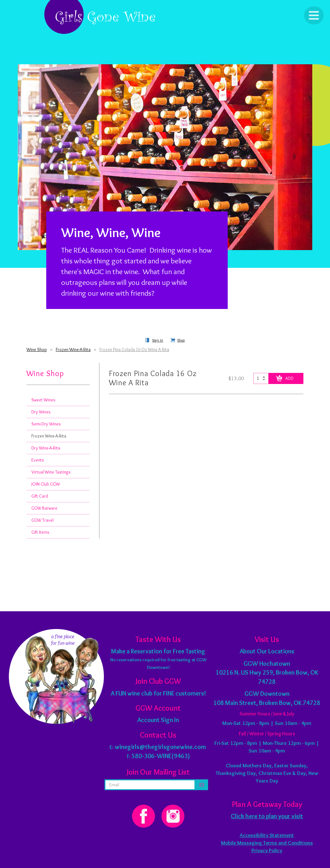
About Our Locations (267, 651)
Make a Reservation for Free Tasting (158, 651)
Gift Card (40, 496)
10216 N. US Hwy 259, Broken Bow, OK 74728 (267, 673)
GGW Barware (44, 508)
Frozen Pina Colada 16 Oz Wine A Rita (134, 350)
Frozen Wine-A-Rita (73, 350)
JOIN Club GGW (46, 484)
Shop (181, 340)
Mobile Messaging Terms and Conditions (267, 843)
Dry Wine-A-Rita (46, 448)
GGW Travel (42, 520)
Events (38, 460)
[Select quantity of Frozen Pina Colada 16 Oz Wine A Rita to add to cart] (261, 378)
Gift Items (40, 532)
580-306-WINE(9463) (161, 756)
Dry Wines (41, 412)
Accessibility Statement (267, 835)
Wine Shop (37, 350)
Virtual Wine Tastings (51, 472)
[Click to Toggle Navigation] (314, 15)
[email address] (150, 785)
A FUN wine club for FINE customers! (158, 693)
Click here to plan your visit (267, 816)
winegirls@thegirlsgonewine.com (160, 747)
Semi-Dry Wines (46, 424)
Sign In (158, 340)
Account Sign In (158, 720)
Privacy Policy (267, 850)
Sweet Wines (43, 400)
